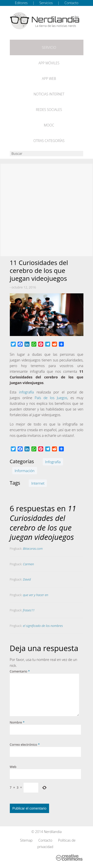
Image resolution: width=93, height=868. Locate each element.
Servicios (46, 3)
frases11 (29, 610)
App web (49, 79)
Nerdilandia (53, 832)
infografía (27, 392)
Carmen (29, 564)
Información (25, 471)
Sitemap (26, 840)
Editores (21, 3)
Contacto (72, 3)
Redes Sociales (49, 110)
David (27, 579)
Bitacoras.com (33, 549)
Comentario (20, 671)
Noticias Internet (49, 94)
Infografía (53, 462)
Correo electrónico (25, 744)
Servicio (49, 47)
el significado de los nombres (43, 626)
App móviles (49, 63)
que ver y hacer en (36, 595)
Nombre (17, 722)
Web (13, 767)
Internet (38, 483)
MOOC (49, 125)
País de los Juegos (51, 398)
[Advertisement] (46, 210)
